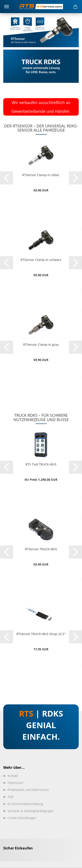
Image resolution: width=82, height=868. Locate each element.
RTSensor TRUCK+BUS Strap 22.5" (41, 634)
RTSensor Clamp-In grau (41, 345)
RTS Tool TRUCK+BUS (41, 464)
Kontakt (13, 776)
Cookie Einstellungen (22, 818)
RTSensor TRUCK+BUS (41, 549)
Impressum (15, 783)
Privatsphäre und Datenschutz (28, 790)
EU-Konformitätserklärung (25, 804)
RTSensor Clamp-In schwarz (41, 260)
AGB (11, 797)
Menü (7, 7)
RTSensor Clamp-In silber (41, 175)
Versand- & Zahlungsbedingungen (31, 811)
